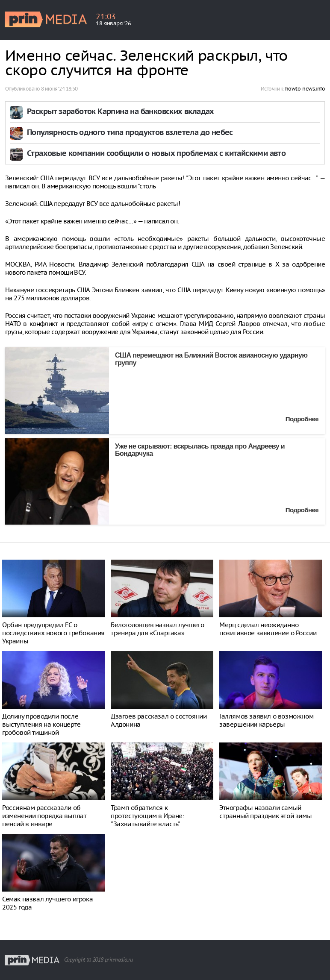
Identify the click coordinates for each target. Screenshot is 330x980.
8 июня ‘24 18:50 (59, 89)
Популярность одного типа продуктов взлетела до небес (130, 133)
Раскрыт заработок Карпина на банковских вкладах (121, 112)
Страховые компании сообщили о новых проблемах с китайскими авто (156, 154)
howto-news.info (305, 89)
